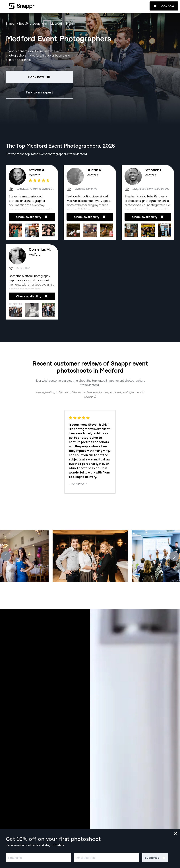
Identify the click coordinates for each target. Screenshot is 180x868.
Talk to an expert (39, 92)
